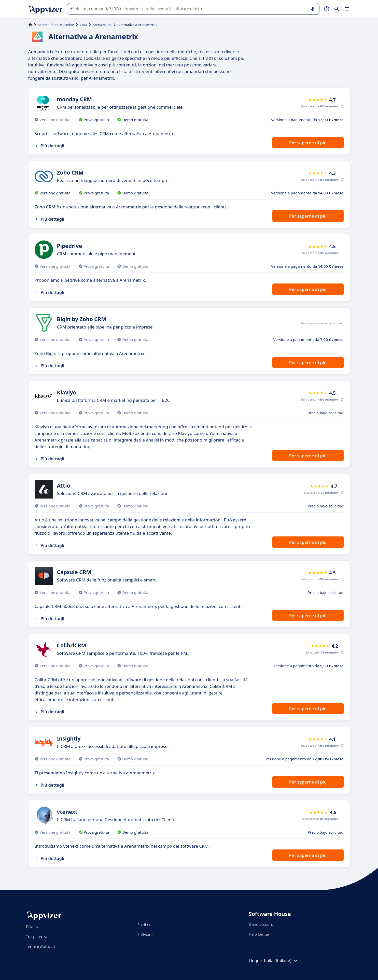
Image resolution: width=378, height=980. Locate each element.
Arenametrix (102, 25)
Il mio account (261, 924)
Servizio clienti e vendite (56, 25)
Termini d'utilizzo (41, 946)
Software (145, 934)
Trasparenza (37, 936)
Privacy (32, 927)
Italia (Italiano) (281, 961)
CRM (83, 25)
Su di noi (145, 925)
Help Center (259, 934)
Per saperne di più (308, 143)
